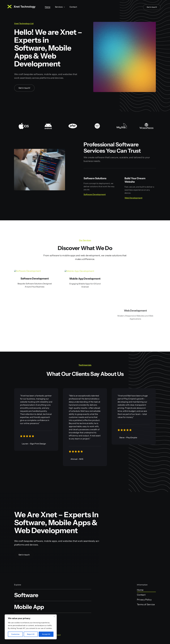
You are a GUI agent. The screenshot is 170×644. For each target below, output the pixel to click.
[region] (31, 627)
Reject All (31, 634)
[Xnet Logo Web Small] (21, 6)
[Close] (54, 616)
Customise (15, 634)
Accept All (46, 634)
